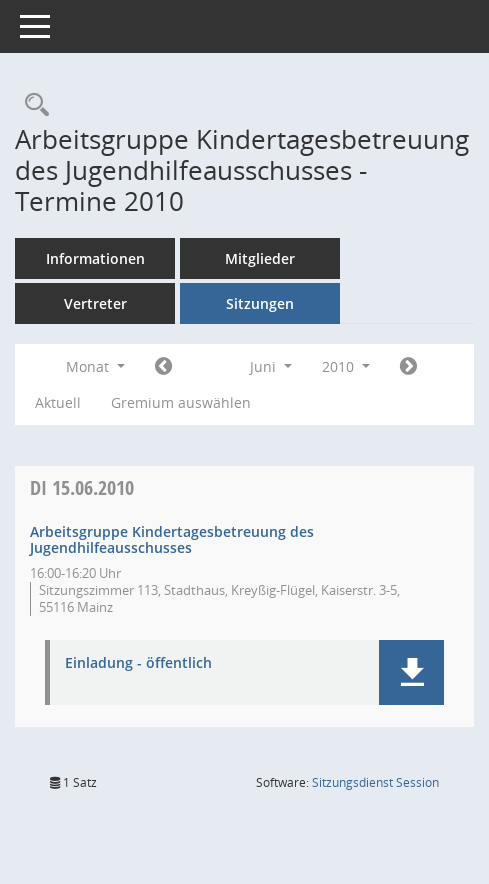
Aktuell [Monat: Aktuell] (58, 402)
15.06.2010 (82, 487)
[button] (411, 672)
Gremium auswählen (181, 402)
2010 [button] (346, 366)
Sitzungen (260, 303)
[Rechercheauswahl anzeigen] (32, 105)
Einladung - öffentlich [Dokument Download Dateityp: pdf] (138, 663)
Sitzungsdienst (375, 782)
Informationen (95, 258)
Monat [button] (95, 366)
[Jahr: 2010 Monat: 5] (163, 367)
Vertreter (95, 303)
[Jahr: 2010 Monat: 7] (408, 367)
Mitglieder (260, 258)
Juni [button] (271, 366)
